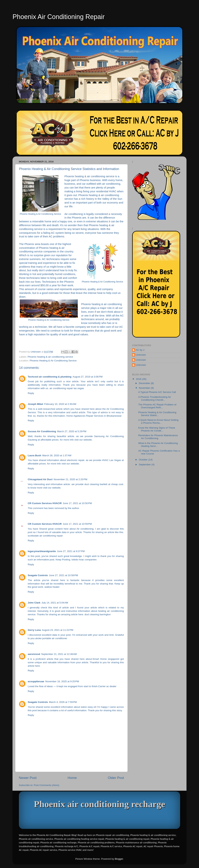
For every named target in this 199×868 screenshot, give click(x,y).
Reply (31, 393)
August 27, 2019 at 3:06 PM (88, 377)
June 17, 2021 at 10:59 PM (77, 524)
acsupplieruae (36, 681)
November (145, 388)
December (145, 383)
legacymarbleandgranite (42, 551)
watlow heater (52, 587)
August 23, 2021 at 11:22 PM (58, 630)
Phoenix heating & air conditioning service (50, 357)
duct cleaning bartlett (96, 484)
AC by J (140, 350)
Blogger (119, 859)
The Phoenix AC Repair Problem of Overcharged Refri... (157, 406)
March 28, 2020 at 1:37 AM (57, 455)
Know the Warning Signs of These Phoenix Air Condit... (157, 429)
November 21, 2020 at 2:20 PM (71, 479)
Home (72, 778)
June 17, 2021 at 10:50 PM (77, 503)
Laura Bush (34, 455)
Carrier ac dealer (107, 686)
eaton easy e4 (89, 707)
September (145, 465)
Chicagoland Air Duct (40, 479)
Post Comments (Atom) (47, 785)
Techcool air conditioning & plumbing (50, 377)
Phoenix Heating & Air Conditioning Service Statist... (157, 414)
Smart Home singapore (105, 659)
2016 (139, 379)
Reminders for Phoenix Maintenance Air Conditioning (158, 437)
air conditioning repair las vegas (67, 388)
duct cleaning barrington (98, 614)
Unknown (141, 355)
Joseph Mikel (35, 404)
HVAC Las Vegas (112, 460)
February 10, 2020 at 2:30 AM (60, 404)
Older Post (116, 778)
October (144, 460)
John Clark (34, 603)
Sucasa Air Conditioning (42, 431)
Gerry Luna (34, 630)
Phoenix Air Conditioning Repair (59, 17)
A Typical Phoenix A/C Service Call (157, 392)
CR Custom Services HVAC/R (45, 503)
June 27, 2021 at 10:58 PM (63, 575)
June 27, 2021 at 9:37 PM (71, 551)
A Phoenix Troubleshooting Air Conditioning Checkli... (155, 398)
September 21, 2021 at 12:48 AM (59, 654)
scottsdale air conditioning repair (45, 536)
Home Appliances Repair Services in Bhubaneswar (94, 416)
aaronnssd (34, 654)
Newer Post (28, 778)
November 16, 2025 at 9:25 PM (62, 681)
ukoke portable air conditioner (51, 638)
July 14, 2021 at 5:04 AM (55, 603)
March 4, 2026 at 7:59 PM (63, 702)
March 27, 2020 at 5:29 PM (72, 431)
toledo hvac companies (84, 560)
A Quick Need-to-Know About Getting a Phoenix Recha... (158, 421)
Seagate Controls (38, 575)
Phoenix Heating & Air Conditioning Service (53, 361)
